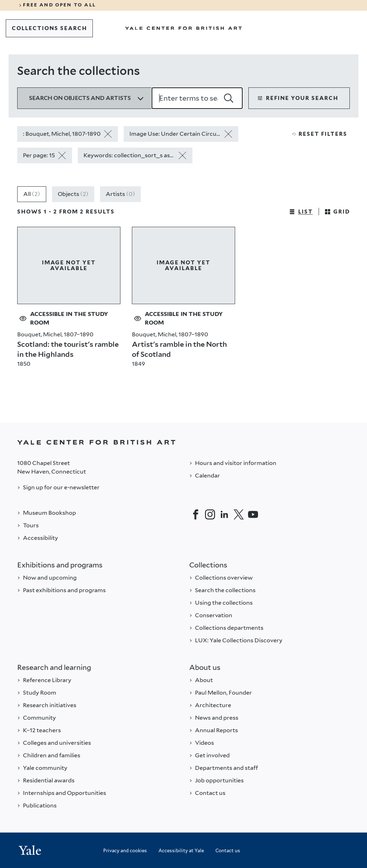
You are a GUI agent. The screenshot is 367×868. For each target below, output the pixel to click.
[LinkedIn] (224, 514)
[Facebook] (196, 514)
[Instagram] (210, 514)
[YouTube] (253, 514)
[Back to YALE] (183, 442)
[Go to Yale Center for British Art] (183, 28)
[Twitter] (239, 514)
